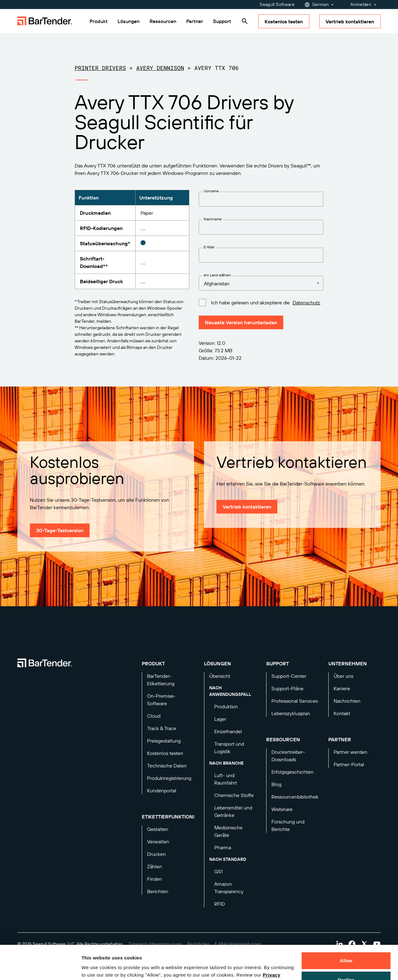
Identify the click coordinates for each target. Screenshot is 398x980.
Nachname (213, 219)
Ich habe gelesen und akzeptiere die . (266, 302)
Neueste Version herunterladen (241, 322)
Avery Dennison (160, 68)
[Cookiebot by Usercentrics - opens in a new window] (40, 968)
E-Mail (209, 247)
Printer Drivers (100, 68)
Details (95, 968)
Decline (346, 948)
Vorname (211, 191)
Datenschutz (306, 302)
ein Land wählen (217, 275)
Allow (346, 929)
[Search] (245, 21)
